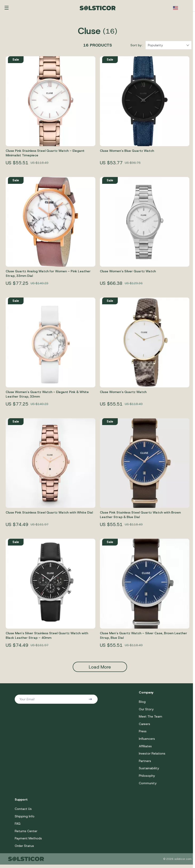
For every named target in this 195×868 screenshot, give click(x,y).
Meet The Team (150, 718)
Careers (144, 726)
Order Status (24, 849)
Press (143, 733)
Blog (142, 703)
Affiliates (145, 748)
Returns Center (26, 834)
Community (148, 786)
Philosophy (147, 778)
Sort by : (137, 47)
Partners (145, 763)
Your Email (27, 701)
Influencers (147, 741)
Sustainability (149, 771)
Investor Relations (152, 756)
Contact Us (23, 812)
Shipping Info (25, 819)
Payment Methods (28, 842)
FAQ (18, 827)
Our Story (146, 711)
